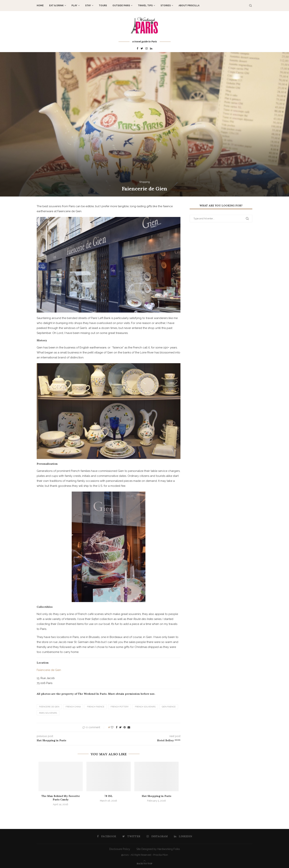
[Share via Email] (129, 727)
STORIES (166, 6)
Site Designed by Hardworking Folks (158, 849)
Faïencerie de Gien (49, 670)
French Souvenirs (145, 707)
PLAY (74, 6)
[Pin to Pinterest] (125, 727)
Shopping (144, 182)
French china (73, 707)
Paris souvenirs (48, 713)
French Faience (96, 707)
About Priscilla (189, 6)
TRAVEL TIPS (145, 6)
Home (40, 6)
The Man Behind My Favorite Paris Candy (61, 798)
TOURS (103, 6)
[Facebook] (137, 49)
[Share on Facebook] (117, 727)
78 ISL (108, 796)
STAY (88, 6)
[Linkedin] (151, 49)
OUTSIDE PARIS (121, 6)
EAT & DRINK (56, 6)
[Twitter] (142, 49)
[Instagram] (147, 49)
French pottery (120, 707)
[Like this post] (112, 727)
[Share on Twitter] (120, 727)
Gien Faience (169, 707)
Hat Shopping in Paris (156, 796)
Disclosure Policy (120, 849)
